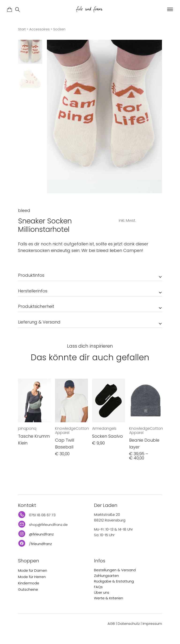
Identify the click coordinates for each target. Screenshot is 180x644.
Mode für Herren (32, 577)
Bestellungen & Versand (115, 570)
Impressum (152, 624)
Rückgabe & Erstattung (114, 581)
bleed (24, 210)
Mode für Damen (33, 570)
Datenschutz (129, 624)
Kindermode (29, 583)
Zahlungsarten (106, 576)
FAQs (98, 587)
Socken (59, 29)
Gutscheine (28, 589)
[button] (169, 10)
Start (22, 29)
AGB (111, 624)
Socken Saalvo (107, 436)
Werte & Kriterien (109, 598)
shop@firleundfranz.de (48, 525)
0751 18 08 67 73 (42, 515)
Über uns (102, 592)
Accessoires (39, 29)
